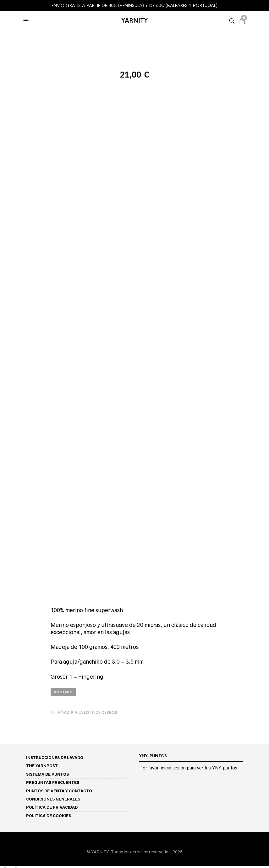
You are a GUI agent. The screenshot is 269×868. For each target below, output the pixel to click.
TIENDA (7, 402)
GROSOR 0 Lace (16, 750)
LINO (5, 715)
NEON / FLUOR (14, 644)
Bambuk (8, 426)
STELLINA (10, 550)
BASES (6, 408)
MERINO (8, 721)
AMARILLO (11, 585)
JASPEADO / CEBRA (20, 562)
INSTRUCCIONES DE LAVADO (55, 276)
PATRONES (10, 786)
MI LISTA (10, 803)
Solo (4, 509)
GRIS (5, 621)
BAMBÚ (8, 697)
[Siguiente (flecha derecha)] (45, 861)
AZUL (5, 591)
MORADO (10, 632)
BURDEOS (10, 603)
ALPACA (8, 691)
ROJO (5, 656)
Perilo (6, 485)
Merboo (8, 473)
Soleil (5, 503)
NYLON (7, 727)
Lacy (4, 467)
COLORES (9, 574)
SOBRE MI (9, 792)
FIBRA (5, 680)
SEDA (6, 733)
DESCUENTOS (13, 520)
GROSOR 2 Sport (16, 762)
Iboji (4, 461)
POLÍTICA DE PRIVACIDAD (52, 326)
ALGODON (10, 686)
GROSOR (9, 745)
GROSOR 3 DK (14, 768)
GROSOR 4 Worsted (19, 774)
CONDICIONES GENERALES (53, 318)
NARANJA (10, 638)
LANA (6, 703)
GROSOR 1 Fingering (20, 756)
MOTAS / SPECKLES (20, 544)
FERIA (6, 579)
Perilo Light (11, 491)
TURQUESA (11, 668)
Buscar (264, 834)
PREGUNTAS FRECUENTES (53, 302)
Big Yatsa (9, 438)
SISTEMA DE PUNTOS (47, 293)
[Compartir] (9, 853)
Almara (7, 420)
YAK (4, 739)
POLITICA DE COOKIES (49, 334)
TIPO (5, 526)
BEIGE (6, 597)
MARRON (9, 627)
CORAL (7, 609)
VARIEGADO (12, 538)
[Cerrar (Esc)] (15, 853)
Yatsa (5, 515)
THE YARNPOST (42, 285)
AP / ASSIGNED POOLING (25, 568)
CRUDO (7, 615)
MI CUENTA (13, 798)
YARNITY (134, 21)
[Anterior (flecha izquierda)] (14, 861)
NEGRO (7, 650)
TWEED (8, 556)
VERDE (7, 674)
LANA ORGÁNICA (17, 709)
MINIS (5, 414)
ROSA (6, 662)
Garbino (8, 450)
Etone (5, 444)
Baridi (5, 432)
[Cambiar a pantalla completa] (3, 853)
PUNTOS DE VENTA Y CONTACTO (59, 310)
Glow (5, 456)
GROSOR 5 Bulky (16, 780)
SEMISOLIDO (12, 532)
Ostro (5, 479)
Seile (5, 497)
